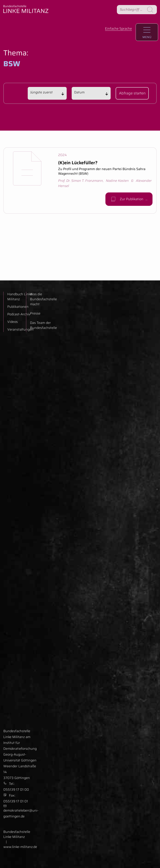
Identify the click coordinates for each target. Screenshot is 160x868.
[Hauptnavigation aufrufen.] (147, 32)
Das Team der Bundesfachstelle (43, 325)
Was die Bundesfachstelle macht (43, 299)
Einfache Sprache (118, 29)
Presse (35, 313)
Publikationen (18, 307)
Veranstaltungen (20, 330)
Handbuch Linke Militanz (20, 297)
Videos (12, 322)
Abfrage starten (132, 95)
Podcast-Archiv (19, 314)
